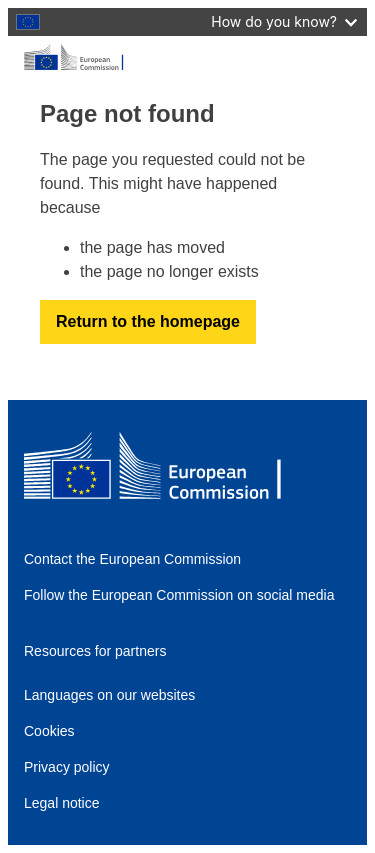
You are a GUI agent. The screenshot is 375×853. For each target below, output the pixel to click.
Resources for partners (95, 651)
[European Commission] (187, 58)
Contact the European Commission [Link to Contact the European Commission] (132, 559)
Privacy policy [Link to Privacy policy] (67, 767)
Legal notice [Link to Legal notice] (62, 803)
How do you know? (284, 21)
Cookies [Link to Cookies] (49, 731)
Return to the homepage (148, 321)
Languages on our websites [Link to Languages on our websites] (109, 695)
